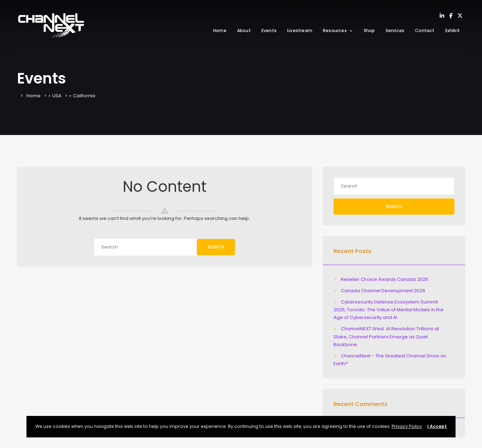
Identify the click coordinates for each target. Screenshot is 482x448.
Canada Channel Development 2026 (383, 291)
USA (57, 96)
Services (395, 30)
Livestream (300, 30)
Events (269, 30)
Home (220, 30)
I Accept (437, 426)
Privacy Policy (407, 426)
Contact (425, 30)
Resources (338, 30)
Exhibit (453, 30)
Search (216, 247)
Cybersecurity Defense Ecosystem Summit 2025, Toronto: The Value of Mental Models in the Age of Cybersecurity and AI (388, 310)
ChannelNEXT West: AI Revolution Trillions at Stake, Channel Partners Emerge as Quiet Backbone (386, 336)
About (244, 30)
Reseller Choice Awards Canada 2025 (385, 279)
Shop (369, 30)
